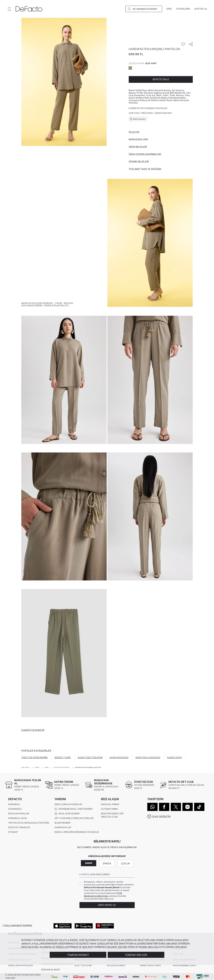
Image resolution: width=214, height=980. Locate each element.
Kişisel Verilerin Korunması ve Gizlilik (77, 832)
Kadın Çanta (175, 757)
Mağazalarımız (110, 804)
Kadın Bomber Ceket (185, 965)
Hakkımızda (15, 809)
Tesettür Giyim (83, 965)
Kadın (89, 863)
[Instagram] (188, 807)
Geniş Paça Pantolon (148, 757)
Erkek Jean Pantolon (20, 965)
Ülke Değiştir (161, 817)
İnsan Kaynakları (19, 814)
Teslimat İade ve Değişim (145, 169)
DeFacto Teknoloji (19, 827)
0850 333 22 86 (109, 817)
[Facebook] (164, 807)
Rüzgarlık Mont (51, 970)
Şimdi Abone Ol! (107, 905)
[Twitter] (176, 807)
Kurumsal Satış (17, 818)
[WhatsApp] (152, 807)
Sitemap (13, 832)
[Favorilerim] (183, 9)
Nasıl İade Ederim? (67, 814)
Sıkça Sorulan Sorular (68, 804)
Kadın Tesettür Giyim (90, 757)
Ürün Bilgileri (138, 147)
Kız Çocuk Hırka (116, 965)
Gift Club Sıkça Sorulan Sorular (74, 818)
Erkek (107, 863)
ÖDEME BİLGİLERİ (139, 162)
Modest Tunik (63, 757)
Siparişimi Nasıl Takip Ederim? (74, 809)
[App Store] (63, 926)
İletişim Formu (109, 809)
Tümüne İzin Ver (136, 955)
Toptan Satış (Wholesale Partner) (29, 823)
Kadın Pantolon (119, 757)
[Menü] (9, 9)
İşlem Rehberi (62, 823)
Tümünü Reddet (78, 955)
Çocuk (126, 863)
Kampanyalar (63, 827)
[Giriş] (169, 9)
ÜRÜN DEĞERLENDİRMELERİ (145, 154)
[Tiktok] (199, 807)
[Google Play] (84, 926)
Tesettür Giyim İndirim (34, 757)
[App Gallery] (105, 926)
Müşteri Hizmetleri (112, 814)
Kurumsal (14, 804)
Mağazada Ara (138, 139)
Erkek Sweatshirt (151, 965)
